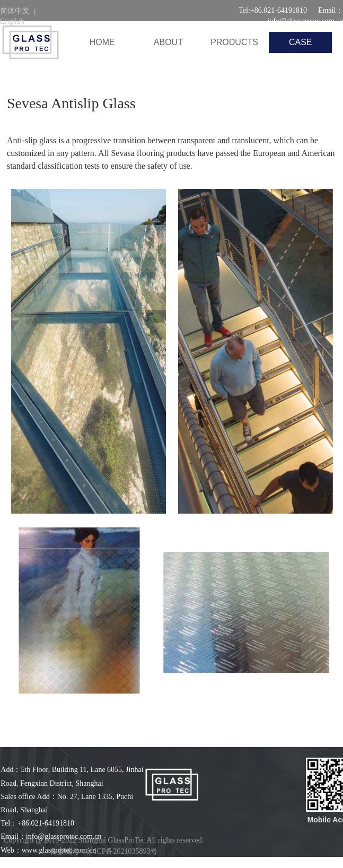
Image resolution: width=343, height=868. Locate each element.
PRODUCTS (234, 42)
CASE (301, 42)
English (12, 21)
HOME (102, 42)
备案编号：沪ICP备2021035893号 (104, 851)
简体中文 (15, 11)
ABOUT (168, 42)
